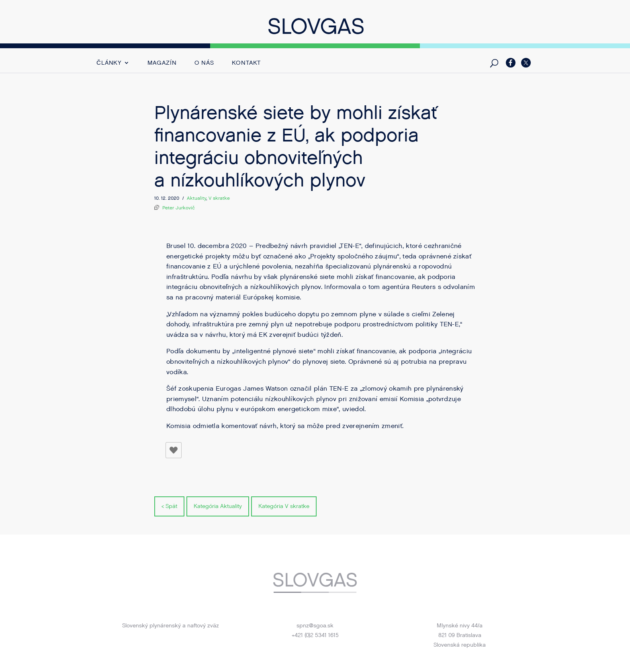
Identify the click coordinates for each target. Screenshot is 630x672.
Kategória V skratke (284, 506)
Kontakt (246, 63)
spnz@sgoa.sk (315, 626)
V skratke (219, 198)
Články (109, 63)
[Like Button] (174, 450)
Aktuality (196, 198)
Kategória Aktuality (218, 506)
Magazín (162, 63)
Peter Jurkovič (179, 208)
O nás (205, 63)
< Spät (169, 506)
